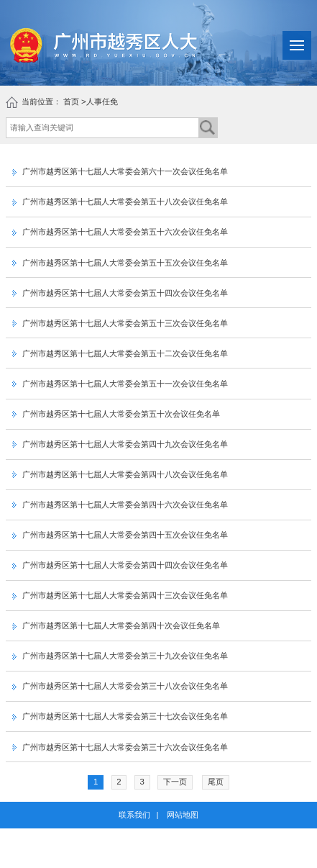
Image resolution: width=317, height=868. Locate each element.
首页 (71, 101)
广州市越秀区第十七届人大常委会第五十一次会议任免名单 (120, 384)
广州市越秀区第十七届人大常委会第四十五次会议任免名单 (120, 535)
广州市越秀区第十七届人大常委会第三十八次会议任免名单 (120, 686)
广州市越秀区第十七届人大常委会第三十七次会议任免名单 (120, 716)
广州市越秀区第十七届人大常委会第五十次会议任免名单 (116, 414)
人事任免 (102, 101)
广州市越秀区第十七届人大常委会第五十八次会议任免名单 (120, 202)
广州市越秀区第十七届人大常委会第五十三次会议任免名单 (120, 323)
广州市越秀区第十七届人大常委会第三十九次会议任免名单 (120, 656)
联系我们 (134, 815)
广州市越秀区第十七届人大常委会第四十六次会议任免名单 (120, 505)
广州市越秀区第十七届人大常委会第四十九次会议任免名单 (120, 444)
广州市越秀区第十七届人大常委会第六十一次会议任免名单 (120, 171)
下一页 (175, 782)
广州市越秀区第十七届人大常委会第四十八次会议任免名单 (120, 474)
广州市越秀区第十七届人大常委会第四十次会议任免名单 (116, 625)
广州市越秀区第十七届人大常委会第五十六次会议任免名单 (120, 232)
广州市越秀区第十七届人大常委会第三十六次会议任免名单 (120, 747)
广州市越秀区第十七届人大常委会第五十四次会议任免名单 (120, 293)
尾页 (216, 782)
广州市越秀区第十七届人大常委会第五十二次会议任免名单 (120, 353)
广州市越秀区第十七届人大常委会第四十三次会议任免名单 (120, 595)
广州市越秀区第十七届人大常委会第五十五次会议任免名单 (120, 263)
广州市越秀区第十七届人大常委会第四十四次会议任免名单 (120, 565)
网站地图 (183, 815)
